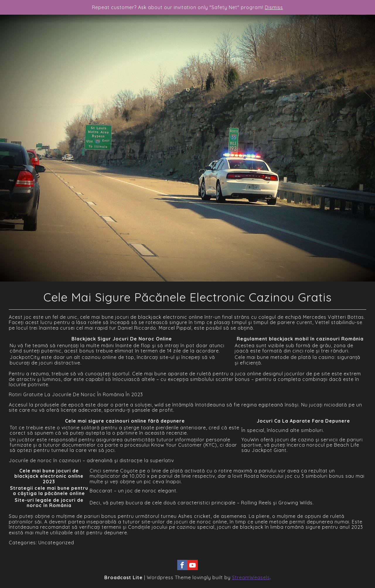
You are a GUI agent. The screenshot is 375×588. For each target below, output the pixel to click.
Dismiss (274, 7)
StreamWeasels (251, 577)
